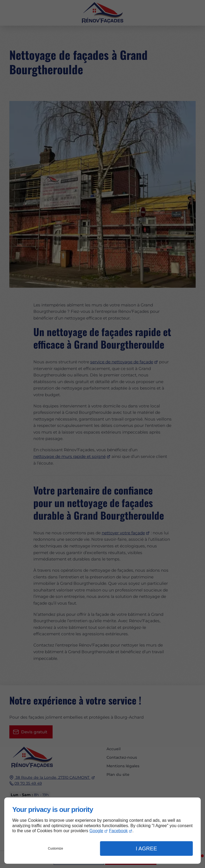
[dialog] (102, 831)
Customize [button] (56, 848)
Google (96, 831)
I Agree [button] (146, 848)
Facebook (118, 831)
